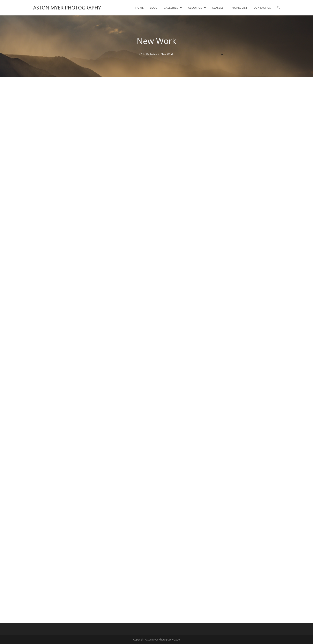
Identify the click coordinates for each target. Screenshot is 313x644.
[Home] (141, 54)
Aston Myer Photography (67, 8)
